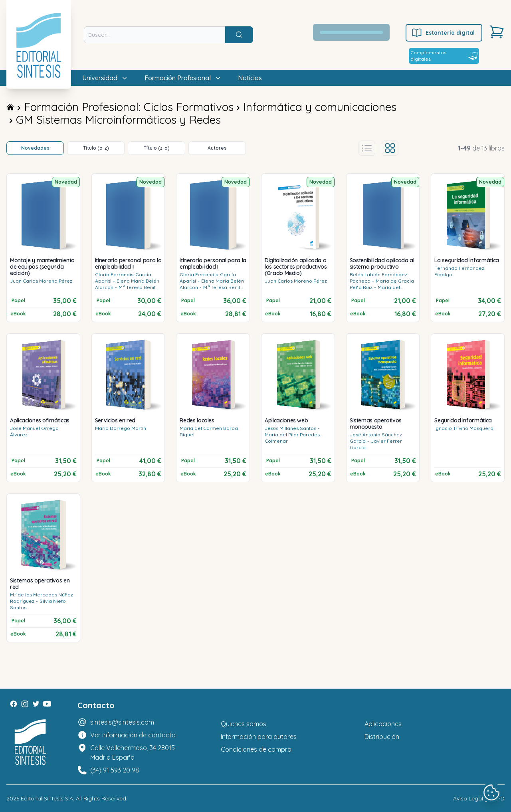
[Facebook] (14, 704)
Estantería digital (443, 33)
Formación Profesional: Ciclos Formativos (129, 107)
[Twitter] (36, 704)
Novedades (35, 148)
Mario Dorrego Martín (121, 428)
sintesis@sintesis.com (122, 722)
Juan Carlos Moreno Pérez (41, 281)
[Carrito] (497, 32)
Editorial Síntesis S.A (47, 798)
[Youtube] (47, 704)
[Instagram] (25, 704)
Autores (217, 148)
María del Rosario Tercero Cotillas (378, 290)
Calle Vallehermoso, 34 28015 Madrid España (133, 753)
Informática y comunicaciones (320, 107)
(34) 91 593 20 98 (115, 770)
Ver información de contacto (133, 735)
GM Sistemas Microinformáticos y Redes (118, 120)
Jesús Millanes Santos (290, 428)
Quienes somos (244, 724)
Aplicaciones (383, 724)
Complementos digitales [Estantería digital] (444, 56)
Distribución (382, 737)
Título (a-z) (96, 148)
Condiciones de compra (256, 749)
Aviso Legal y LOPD (479, 798)
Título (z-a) (157, 148)
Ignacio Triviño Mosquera (464, 428)
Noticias (250, 78)
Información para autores (259, 737)
